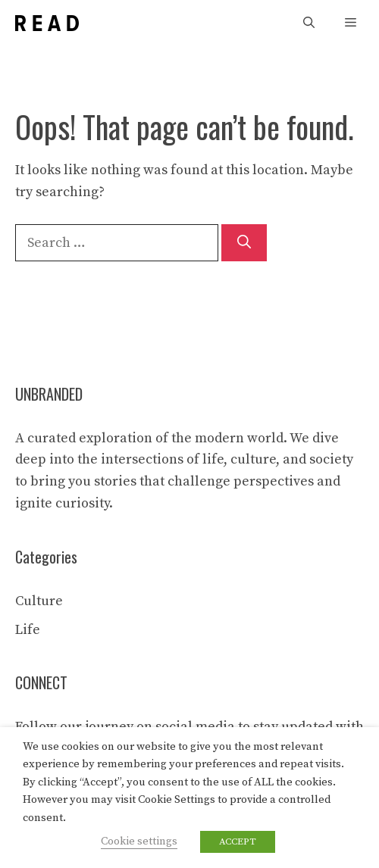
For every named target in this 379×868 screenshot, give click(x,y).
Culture (39, 601)
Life (28, 630)
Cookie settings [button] (139, 841)
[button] (309, 23)
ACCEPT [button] (238, 841)
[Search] (244, 243)
